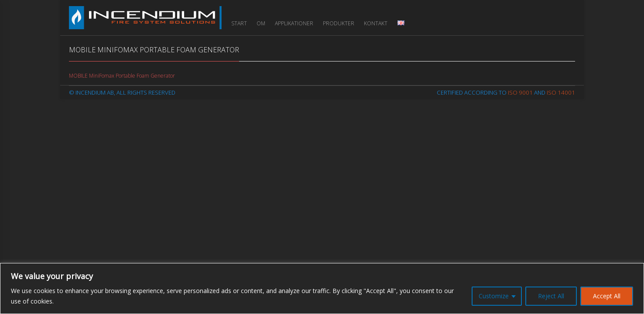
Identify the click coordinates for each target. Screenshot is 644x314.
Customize (494, 296)
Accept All (607, 296)
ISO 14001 (561, 92)
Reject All (551, 296)
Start (239, 23)
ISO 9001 (520, 92)
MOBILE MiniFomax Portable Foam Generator (122, 76)
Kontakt (376, 23)
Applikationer (294, 23)
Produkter (339, 23)
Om (261, 23)
